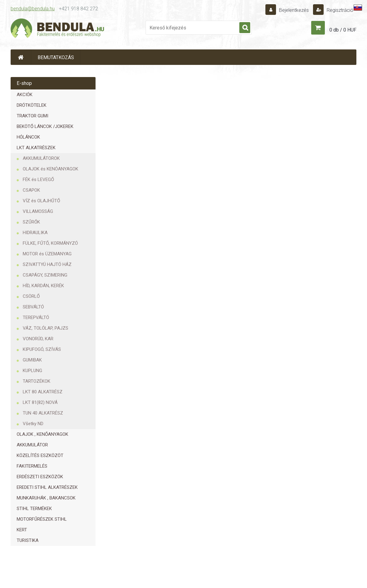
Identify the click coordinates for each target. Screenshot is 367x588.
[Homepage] (21, 57)
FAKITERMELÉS (32, 466)
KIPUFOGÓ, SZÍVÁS (42, 349)
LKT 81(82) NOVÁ (40, 402)
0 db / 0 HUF (343, 30)
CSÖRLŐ (31, 296)
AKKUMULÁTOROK (41, 158)
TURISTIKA (28, 540)
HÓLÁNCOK (28, 137)
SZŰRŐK (31, 222)
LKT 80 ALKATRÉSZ (43, 392)
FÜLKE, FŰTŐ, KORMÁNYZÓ (50, 243)
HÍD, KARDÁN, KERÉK (43, 286)
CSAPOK (31, 190)
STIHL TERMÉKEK (34, 509)
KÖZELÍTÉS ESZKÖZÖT (40, 455)
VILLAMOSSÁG (38, 211)
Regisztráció (339, 10)
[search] (245, 28)
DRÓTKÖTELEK (32, 105)
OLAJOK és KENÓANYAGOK (51, 169)
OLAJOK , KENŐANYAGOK (42, 434)
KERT (22, 530)
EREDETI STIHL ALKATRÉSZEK (47, 487)
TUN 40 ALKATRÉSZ (43, 413)
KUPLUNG (32, 371)
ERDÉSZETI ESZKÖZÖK (40, 477)
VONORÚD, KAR (38, 339)
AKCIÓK (25, 95)
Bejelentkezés (294, 10)
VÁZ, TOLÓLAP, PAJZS (45, 328)
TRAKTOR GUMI (32, 116)
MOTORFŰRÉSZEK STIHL (42, 519)
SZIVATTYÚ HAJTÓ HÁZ (47, 264)
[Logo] (58, 29)
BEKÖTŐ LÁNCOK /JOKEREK (45, 126)
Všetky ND (33, 424)
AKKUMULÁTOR (32, 445)
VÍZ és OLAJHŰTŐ (41, 201)
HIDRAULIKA (35, 233)
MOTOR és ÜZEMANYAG (47, 254)
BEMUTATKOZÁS (56, 57)
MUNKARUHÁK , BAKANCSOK (46, 498)
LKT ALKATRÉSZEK (36, 148)
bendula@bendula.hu (33, 9)
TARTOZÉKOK (37, 381)
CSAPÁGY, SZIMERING (45, 275)
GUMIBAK (32, 360)
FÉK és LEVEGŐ (38, 180)
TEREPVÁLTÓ (36, 318)
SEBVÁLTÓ (33, 307)
